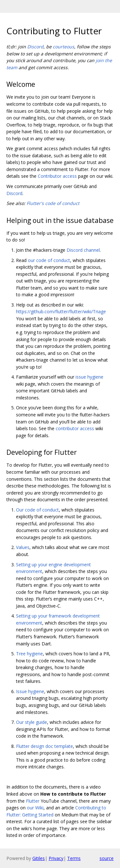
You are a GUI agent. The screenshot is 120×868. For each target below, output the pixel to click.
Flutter (33, 801)
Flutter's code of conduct (53, 203)
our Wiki (35, 808)
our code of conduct (49, 260)
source (107, 858)
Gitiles (39, 858)
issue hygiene (89, 377)
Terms (74, 858)
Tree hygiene (29, 654)
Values (23, 547)
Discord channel (83, 250)
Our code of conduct (37, 510)
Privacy (56, 858)
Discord (35, 47)
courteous (64, 47)
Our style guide (32, 722)
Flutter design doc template (44, 746)
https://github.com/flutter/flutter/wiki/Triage (61, 311)
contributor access (75, 428)
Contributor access (57, 176)
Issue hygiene (30, 691)
